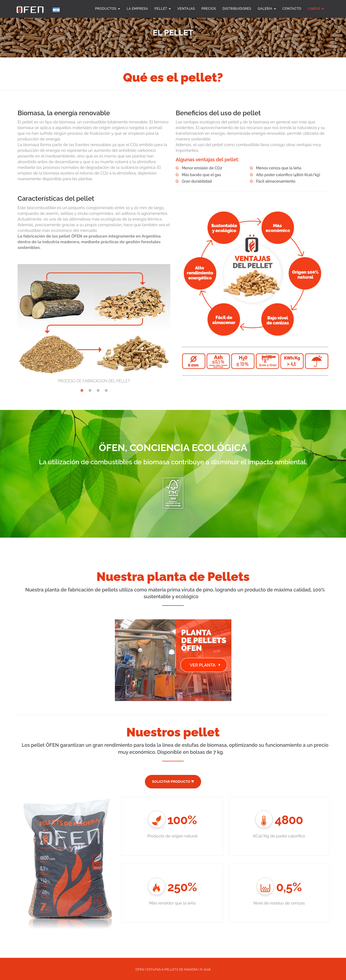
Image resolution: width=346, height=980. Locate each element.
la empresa (137, 9)
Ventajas (186, 9)
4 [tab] (106, 390)
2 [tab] (90, 390)
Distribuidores (237, 9)
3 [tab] (98, 390)
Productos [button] (108, 9)
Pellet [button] (163, 9)
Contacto (292, 9)
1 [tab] (82, 390)
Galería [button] (267, 9)
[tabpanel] (94, 320)
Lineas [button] (316, 9)
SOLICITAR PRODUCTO (173, 782)
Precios (209, 9)
